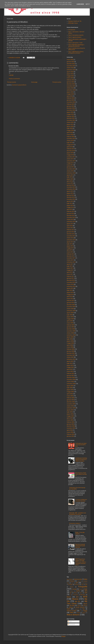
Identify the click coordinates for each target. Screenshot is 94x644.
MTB (85, 597)
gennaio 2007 (70, 376)
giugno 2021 (70, 124)
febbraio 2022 (71, 116)
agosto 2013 (70, 224)
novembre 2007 (71, 355)
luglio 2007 (70, 363)
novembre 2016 (71, 169)
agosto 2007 (70, 361)
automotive (70, 579)
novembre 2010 (71, 282)
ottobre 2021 (70, 122)
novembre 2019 (71, 139)
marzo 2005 (70, 420)
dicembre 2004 (71, 426)
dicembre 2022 (71, 108)
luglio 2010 (70, 290)
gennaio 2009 (70, 327)
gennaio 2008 (70, 351)
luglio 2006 (70, 388)
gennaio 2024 (70, 100)
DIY (77, 583)
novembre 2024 (71, 86)
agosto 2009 (70, 313)
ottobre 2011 (70, 260)
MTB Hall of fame (73, 23)
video (71, 613)
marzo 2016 (70, 183)
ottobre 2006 (70, 382)
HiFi (71, 593)
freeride (74, 589)
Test (84, 609)
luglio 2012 (70, 244)
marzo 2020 (70, 135)
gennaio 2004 (70, 436)
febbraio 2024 (71, 98)
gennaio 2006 (70, 400)
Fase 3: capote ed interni (75, 37)
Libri (86, 593)
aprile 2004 (70, 430)
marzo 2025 (70, 78)
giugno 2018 (70, 153)
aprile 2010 (70, 296)
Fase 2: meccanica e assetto (76, 35)
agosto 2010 (70, 288)
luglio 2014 (70, 203)
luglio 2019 (70, 143)
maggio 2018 (70, 155)
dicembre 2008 (71, 329)
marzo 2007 (70, 371)
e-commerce (84, 583)
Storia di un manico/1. (75, 523)
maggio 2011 (70, 270)
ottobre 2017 (70, 159)
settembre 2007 (71, 359)
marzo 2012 (70, 252)
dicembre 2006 (71, 377)
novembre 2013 (71, 218)
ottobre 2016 (70, 171)
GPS (86, 591)
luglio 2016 (70, 177)
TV (80, 611)
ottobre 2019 (70, 141)
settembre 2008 (71, 335)
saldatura (71, 607)
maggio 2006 (70, 392)
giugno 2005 (70, 414)
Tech (68, 609)
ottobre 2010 (70, 284)
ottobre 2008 (70, 333)
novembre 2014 (71, 199)
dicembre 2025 (71, 64)
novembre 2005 (71, 404)
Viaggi (85, 611)
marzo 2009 (70, 323)
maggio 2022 (70, 114)
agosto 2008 (70, 337)
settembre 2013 (71, 222)
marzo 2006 (70, 396)
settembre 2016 (71, 173)
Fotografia (83, 587)
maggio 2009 (70, 319)
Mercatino (83, 595)
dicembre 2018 (71, 151)
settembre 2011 (71, 262)
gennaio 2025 (70, 82)
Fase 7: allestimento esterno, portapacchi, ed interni (76, 52)
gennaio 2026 (70, 62)
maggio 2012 (70, 248)
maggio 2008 (70, 343)
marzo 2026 (70, 60)
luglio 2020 (70, 128)
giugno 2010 (70, 292)
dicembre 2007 (71, 353)
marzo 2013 (70, 228)
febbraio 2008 (71, 349)
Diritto (72, 583)
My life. (78, 601)
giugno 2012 (70, 246)
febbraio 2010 (71, 301)
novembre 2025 (71, 66)
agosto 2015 (70, 191)
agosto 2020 (70, 126)
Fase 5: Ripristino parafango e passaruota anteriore (76, 45)
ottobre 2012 (70, 238)
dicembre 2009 (71, 305)
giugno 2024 (70, 92)
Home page (34, 82)
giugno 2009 (70, 317)
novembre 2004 (71, 428)
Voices (78, 613)
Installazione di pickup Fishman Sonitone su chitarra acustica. (81, 460)
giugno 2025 (70, 74)
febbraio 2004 (71, 434)
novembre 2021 (71, 120)
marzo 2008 (70, 347)
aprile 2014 (70, 209)
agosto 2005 (70, 410)
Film (86, 585)
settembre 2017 (71, 161)
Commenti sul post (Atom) (19, 85)
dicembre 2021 (71, 118)
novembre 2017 (71, 157)
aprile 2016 (70, 181)
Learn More (80, 4)
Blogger (64, 636)
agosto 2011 (70, 264)
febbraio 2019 (71, 149)
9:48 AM (11, 75)
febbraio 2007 (71, 373)
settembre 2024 (71, 90)
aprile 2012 (70, 250)
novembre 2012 (71, 236)
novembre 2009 (71, 307)
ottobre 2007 (70, 357)
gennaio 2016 (70, 185)
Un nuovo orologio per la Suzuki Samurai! (81, 500)
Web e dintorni (73, 615)
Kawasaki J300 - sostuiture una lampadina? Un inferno (78, 514)
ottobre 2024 (70, 88)
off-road (72, 605)
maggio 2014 (70, 207)
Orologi (79, 605)
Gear (86, 589)
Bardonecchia (78, 579)
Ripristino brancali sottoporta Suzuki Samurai (80, 546)
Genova (72, 591)
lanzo (81, 593)
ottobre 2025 (70, 68)
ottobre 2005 (70, 406)
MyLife (85, 604)
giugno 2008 (70, 341)
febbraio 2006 (71, 398)
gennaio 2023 (70, 106)
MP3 (77, 597)
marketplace (76, 595)
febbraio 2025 (71, 80)
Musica (75, 599)
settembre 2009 (71, 311)
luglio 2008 (70, 339)
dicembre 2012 (71, 234)
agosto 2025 (70, 72)
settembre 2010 (71, 286)
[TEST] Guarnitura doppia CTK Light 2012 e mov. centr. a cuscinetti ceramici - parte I (81, 562)
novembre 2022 (71, 110)
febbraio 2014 (71, 211)
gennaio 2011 (70, 278)
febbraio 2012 (71, 254)
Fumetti (81, 589)
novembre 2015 (71, 187)
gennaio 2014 (70, 214)
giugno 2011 (70, 268)
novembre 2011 (71, 258)
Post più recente (12, 82)
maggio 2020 (70, 130)
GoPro (78, 591)
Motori (69, 597)
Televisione (77, 609)
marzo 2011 (70, 274)
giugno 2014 (70, 205)
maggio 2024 (70, 94)
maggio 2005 (70, 416)
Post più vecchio (57, 82)
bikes (86, 579)
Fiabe (82, 585)
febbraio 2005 (71, 422)
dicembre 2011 (71, 256)
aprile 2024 (70, 96)
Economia (77, 585)
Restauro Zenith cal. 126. (75, 21)
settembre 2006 (71, 384)
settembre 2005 (71, 408)
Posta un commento (14, 79)
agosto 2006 (70, 386)
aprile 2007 (70, 369)
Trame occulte (71, 611)
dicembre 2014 (71, 197)
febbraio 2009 (71, 325)
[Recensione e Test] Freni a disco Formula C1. (81, 474)
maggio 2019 (70, 145)
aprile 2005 (70, 418)
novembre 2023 (71, 102)
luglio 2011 (70, 266)
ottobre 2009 (70, 309)
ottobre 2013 (70, 220)
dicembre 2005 (71, 402)
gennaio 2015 (70, 195)
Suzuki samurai (80, 607)
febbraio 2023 (71, 104)
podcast (85, 605)
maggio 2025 (70, 76)
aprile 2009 (70, 321)
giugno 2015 (70, 193)
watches (84, 613)
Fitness (72, 587)
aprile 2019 (70, 147)
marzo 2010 (70, 299)
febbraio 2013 (71, 230)
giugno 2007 (70, 365)
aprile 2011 (70, 272)
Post (70, 621)
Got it (88, 4)
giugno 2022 (70, 112)
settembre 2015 (71, 189)
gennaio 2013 (70, 232)
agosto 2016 (70, 175)
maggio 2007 (70, 367)
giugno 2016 (70, 179)
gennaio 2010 (70, 303)
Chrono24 (79, 581)
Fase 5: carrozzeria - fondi (75, 43)
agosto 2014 (70, 201)
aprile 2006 (70, 394)
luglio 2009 (70, 315)
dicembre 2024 (71, 84)
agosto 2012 (70, 242)
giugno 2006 (70, 390)
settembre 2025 (71, 70)
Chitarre (72, 581)
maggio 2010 (70, 295)
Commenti (71, 624)
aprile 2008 (70, 345)
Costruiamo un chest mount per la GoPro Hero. (81, 445)
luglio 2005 (70, 412)
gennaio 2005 (70, 424)
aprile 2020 (70, 132)
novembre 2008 (71, 331)
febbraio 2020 (71, 137)
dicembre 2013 (71, 216)
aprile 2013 (70, 226)
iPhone (76, 593)
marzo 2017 (70, 165)
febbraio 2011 (71, 276)
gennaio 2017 (70, 167)
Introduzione (72, 30)
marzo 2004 (70, 432)
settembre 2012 (71, 240)
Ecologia (70, 585)
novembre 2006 (71, 380)
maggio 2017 (70, 163)
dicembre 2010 (71, 280)
